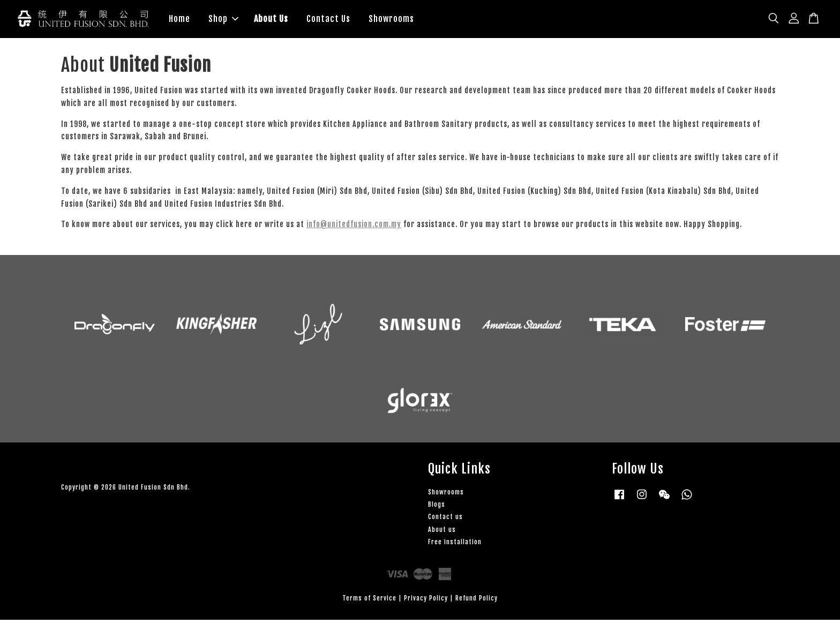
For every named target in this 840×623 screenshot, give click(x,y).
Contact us (445, 520)
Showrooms (391, 20)
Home (179, 20)
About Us (271, 20)
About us (442, 533)
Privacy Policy (426, 601)
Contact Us (328, 20)
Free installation (455, 545)
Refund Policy (477, 601)
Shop (223, 20)
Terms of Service (369, 601)
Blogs (437, 508)
